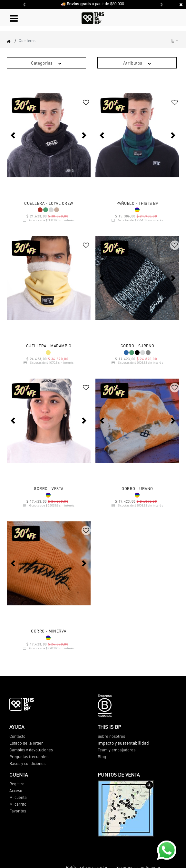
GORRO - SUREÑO (137, 346)
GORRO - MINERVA (49, 631)
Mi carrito (18, 804)
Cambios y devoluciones (31, 750)
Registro (17, 784)
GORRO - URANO (137, 489)
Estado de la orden (26, 743)
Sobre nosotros (111, 736)
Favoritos (18, 811)
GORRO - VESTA (49, 489)
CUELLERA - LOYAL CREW (49, 204)
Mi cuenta (18, 797)
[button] (174, 41)
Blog (102, 757)
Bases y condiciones (27, 763)
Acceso (16, 790)
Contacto (17, 736)
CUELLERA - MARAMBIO (49, 346)
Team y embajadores (117, 750)
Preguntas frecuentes (29, 757)
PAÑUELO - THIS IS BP (137, 204)
